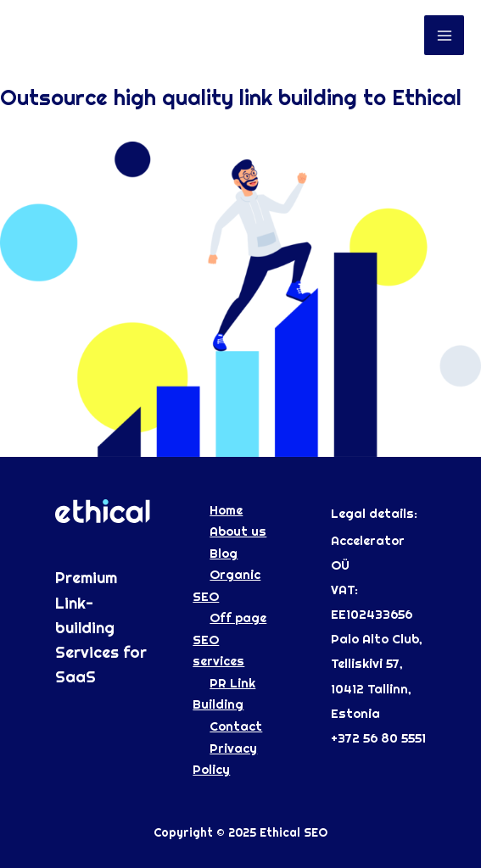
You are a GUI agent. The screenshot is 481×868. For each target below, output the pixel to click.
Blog (224, 554)
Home (226, 510)
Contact (236, 726)
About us (238, 531)
